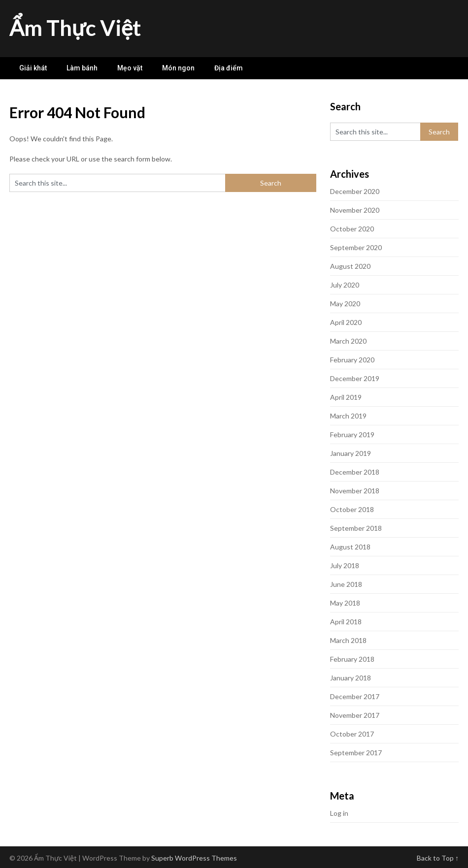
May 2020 (345, 304)
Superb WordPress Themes (194, 858)
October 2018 (352, 509)
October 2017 (352, 734)
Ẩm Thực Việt (75, 28)
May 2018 (345, 603)
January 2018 (351, 678)
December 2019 (355, 378)
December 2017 (355, 696)
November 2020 (355, 210)
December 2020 (355, 191)
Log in (339, 813)
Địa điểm (229, 68)
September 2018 (356, 528)
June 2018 (346, 584)
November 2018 (355, 491)
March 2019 (348, 416)
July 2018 (345, 565)
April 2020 (346, 322)
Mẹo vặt (130, 68)
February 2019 (352, 434)
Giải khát (33, 68)
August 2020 (350, 266)
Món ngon (178, 68)
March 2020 (348, 341)
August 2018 (350, 547)
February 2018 (352, 659)
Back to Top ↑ (438, 858)
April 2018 (346, 622)
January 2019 (351, 453)
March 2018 (348, 640)
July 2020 (345, 285)
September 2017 (356, 753)
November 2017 (355, 715)
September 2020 (356, 247)
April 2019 (346, 397)
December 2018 (355, 472)
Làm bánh (82, 68)
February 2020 (352, 360)
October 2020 (352, 229)
